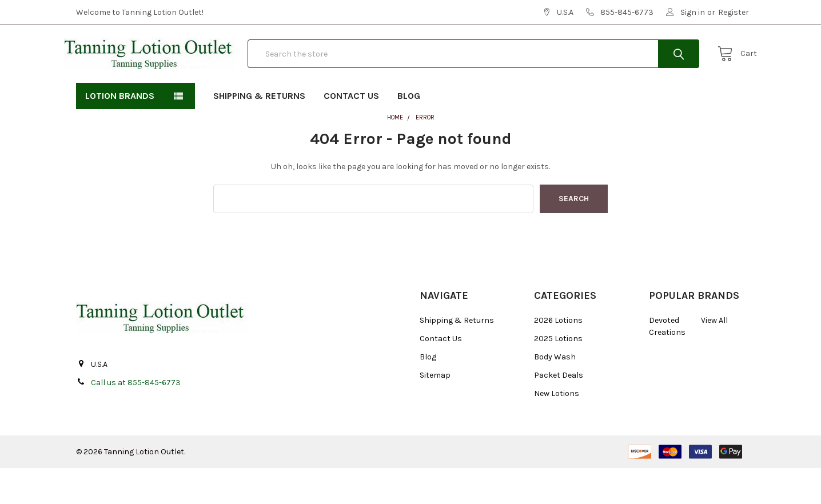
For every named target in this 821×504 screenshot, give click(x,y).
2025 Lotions (558, 375)
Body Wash (555, 393)
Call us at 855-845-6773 (136, 419)
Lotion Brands (120, 132)
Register (734, 12)
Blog (409, 132)
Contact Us (351, 132)
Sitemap (435, 411)
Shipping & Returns (259, 132)
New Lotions (557, 429)
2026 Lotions (558, 356)
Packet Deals (559, 411)
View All (714, 356)
